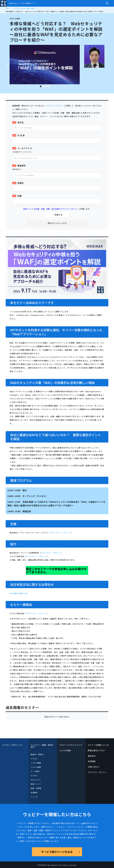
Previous (7, 64)
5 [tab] (49, 86)
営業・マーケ (36, 784)
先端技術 (34, 792)
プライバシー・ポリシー (60, 533)
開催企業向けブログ (96, 750)
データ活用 (35, 771)
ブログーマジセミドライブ (71, 745)
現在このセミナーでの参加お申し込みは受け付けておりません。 (56, 570)
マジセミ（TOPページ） (13, 745)
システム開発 (36, 763)
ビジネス (34, 776)
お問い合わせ (93, 767)
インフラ (34, 797)
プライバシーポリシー (55, 106)
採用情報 (92, 761)
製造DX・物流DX (37, 754)
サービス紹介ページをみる (57, 852)
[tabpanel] (45, 65)
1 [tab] (41, 86)
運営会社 (92, 756)
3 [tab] (45, 86)
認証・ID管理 (36, 788)
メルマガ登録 (65, 750)
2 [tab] (43, 86)
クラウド (34, 759)
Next (82, 64)
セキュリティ (36, 780)
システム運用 (36, 767)
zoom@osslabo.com (19, 593)
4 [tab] (47, 86)
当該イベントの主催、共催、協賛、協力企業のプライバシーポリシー (51, 209)
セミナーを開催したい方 (98, 745)
